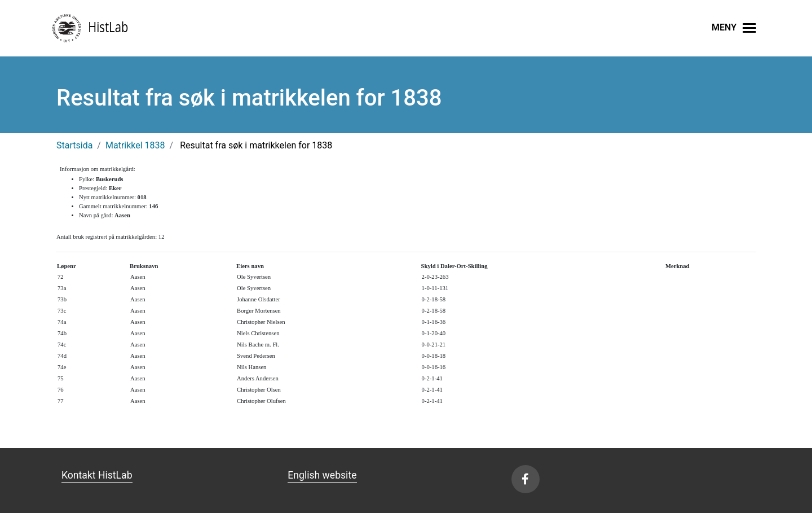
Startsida (74, 145)
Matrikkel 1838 (135, 145)
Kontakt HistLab (97, 475)
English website (322, 475)
